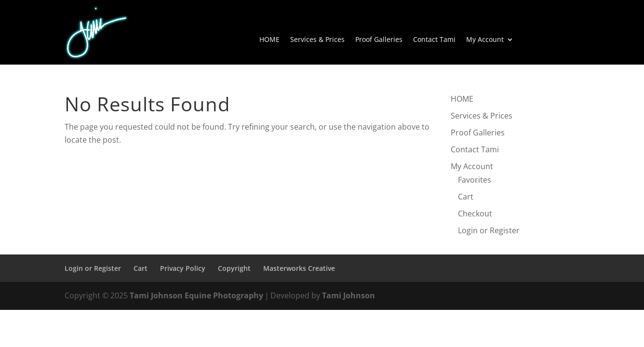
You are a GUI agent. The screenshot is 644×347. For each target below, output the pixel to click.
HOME (269, 40)
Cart (466, 197)
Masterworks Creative (299, 268)
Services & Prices (317, 40)
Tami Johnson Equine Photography (196, 295)
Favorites (475, 180)
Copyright (234, 268)
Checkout (475, 214)
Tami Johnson (349, 295)
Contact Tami (434, 40)
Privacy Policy (183, 268)
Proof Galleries (379, 40)
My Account (485, 40)
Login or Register (489, 230)
